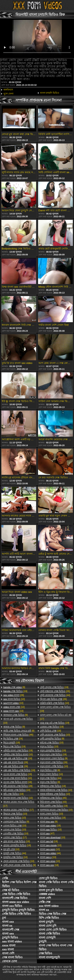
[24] (13, 739)
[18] (12, 743)
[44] (15, 853)
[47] (47, 834)
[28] (14, 695)
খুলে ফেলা (8, 94)
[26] (55, 691)
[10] (14, 699)
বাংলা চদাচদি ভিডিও (50, 93)
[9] (14, 687)
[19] (15, 691)
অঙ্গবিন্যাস (8, 90)
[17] (19, 804)
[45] (53, 798)
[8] (19, 731)
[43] (53, 802)
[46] (18, 735)
